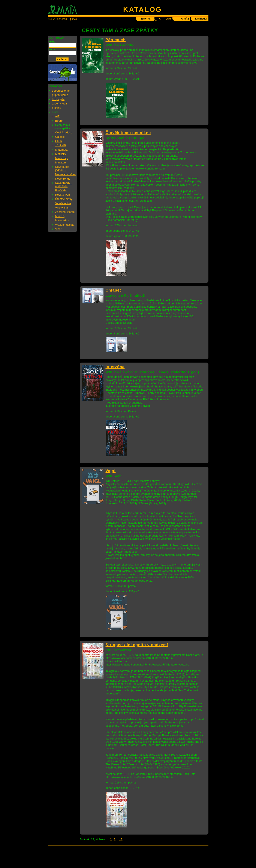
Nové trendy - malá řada (64, 184)
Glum (59, 141)
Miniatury (61, 163)
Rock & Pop (63, 195)
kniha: (53, 42)
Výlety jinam (63, 208)
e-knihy (57, 108)
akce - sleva (59, 104)
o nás (185, 19)
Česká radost (64, 132)
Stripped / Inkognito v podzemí (137, 645)
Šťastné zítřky (64, 199)
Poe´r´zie (61, 190)
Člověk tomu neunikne (128, 133)
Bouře (59, 121)
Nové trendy (63, 179)
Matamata (61, 150)
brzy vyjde (58, 99)
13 (121, 839)
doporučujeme (61, 91)
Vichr (58, 229)
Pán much (116, 40)
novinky (147, 19)
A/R (58, 116)
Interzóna (115, 367)
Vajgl (111, 471)
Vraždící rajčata (65, 225)
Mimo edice (62, 220)
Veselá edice (63, 203)
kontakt (201, 19)
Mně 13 (60, 216)
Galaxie (60, 137)
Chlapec (114, 290)
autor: (52, 49)
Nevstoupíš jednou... (62, 168)
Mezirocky (62, 158)
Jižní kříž (61, 145)
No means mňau (65, 174)
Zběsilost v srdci (65, 212)
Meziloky (61, 154)
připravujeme (60, 95)
